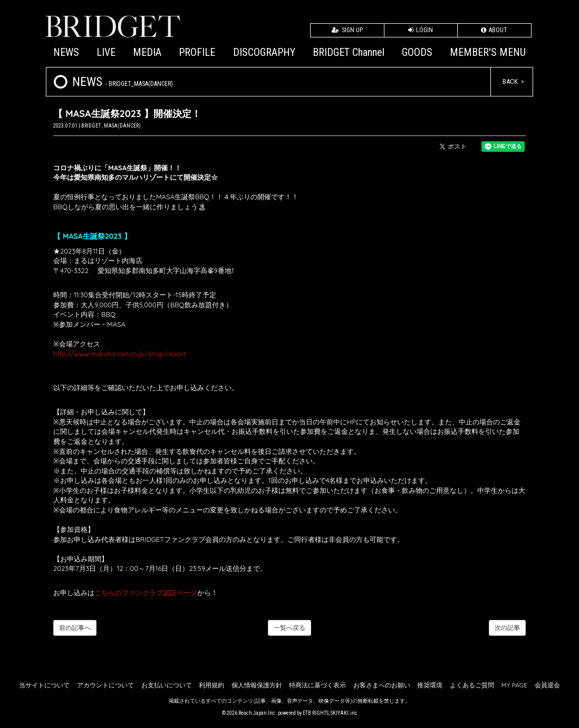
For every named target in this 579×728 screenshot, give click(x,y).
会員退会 (547, 685)
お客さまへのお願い (382, 685)
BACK (510, 81)
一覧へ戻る (289, 628)
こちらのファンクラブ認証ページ (146, 593)
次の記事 (507, 628)
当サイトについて (44, 685)
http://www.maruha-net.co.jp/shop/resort (119, 354)
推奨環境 (430, 685)
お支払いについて (167, 685)
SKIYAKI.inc (344, 713)
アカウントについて (105, 685)
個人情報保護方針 (257, 685)
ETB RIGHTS (316, 713)
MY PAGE (514, 685)
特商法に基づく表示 (317, 685)
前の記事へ (75, 628)
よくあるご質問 (472, 685)
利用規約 (211, 685)
